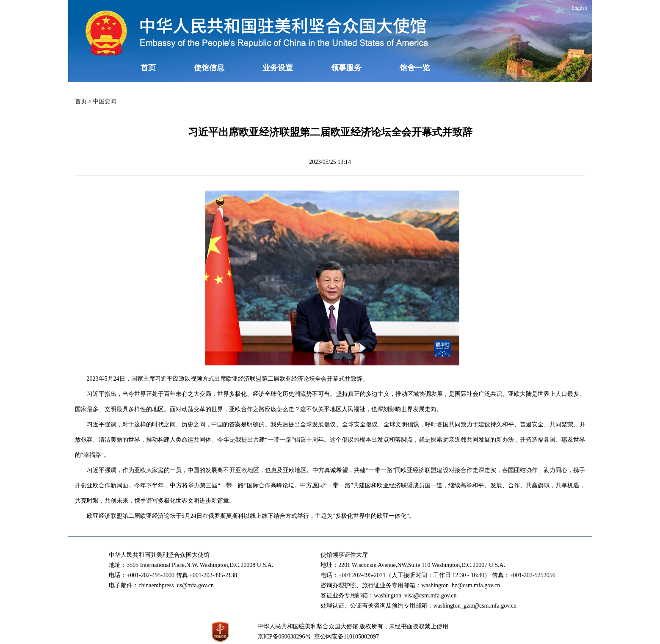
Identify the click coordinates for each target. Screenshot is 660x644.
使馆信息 (209, 68)
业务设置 (278, 68)
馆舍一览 (415, 68)
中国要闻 (105, 101)
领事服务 (346, 68)
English (579, 8)
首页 (148, 68)
